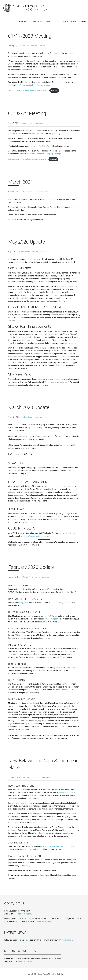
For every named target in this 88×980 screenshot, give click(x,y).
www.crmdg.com (52, 619)
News (48, 21)
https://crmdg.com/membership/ (38, 536)
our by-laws (23, 603)
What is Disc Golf (69, 21)
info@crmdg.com (25, 914)
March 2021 (21, 182)
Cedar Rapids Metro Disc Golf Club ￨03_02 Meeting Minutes (28, 159)
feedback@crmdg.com (46, 922)
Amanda (26, 46)
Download (54, 90)
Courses (56, 21)
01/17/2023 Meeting (30, 36)
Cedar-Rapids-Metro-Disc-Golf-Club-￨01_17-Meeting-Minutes (28, 90)
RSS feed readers (65, 940)
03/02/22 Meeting (27, 113)
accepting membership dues (52, 846)
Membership (38, 21)
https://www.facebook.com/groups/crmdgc (33, 85)
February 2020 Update (31, 567)
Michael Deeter (26, 192)
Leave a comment (38, 46)
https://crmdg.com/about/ (69, 792)
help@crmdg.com (25, 961)
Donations (83, 21)
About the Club (24, 21)
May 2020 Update (27, 242)
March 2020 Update (29, 407)
